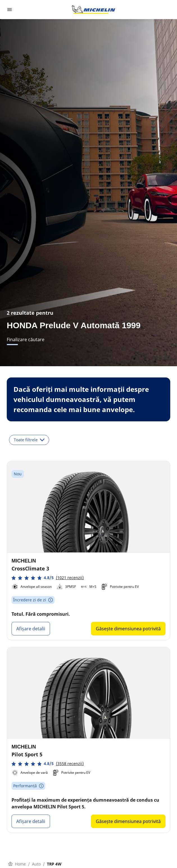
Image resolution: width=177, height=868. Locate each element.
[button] (48, 578)
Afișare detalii (31, 629)
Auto (36, 864)
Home (17, 864)
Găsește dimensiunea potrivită (128, 629)
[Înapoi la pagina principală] (94, 10)
